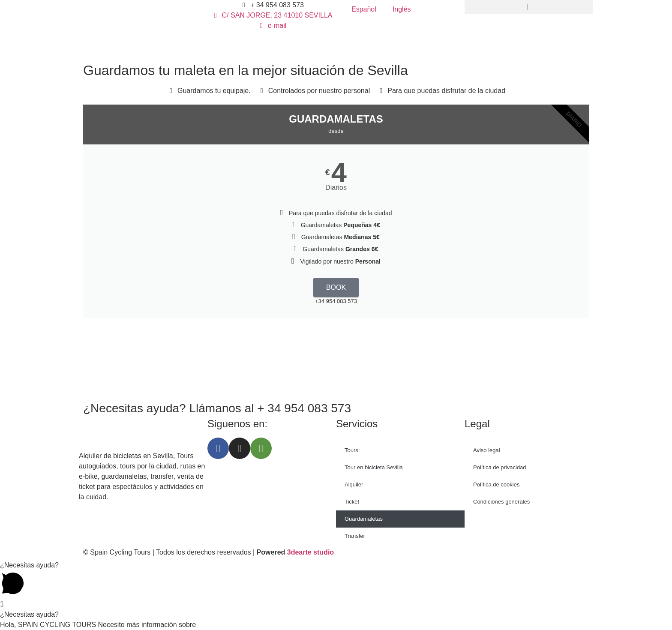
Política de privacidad (500, 467)
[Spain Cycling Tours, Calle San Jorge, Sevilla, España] (336, 359)
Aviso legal (487, 450)
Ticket (352, 502)
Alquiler (354, 484)
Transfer (355, 536)
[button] (529, 7)
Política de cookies (496, 484)
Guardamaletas (364, 519)
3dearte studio (310, 552)
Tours (351, 450)
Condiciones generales (501, 502)
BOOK (336, 287)
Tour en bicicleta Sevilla (374, 467)
